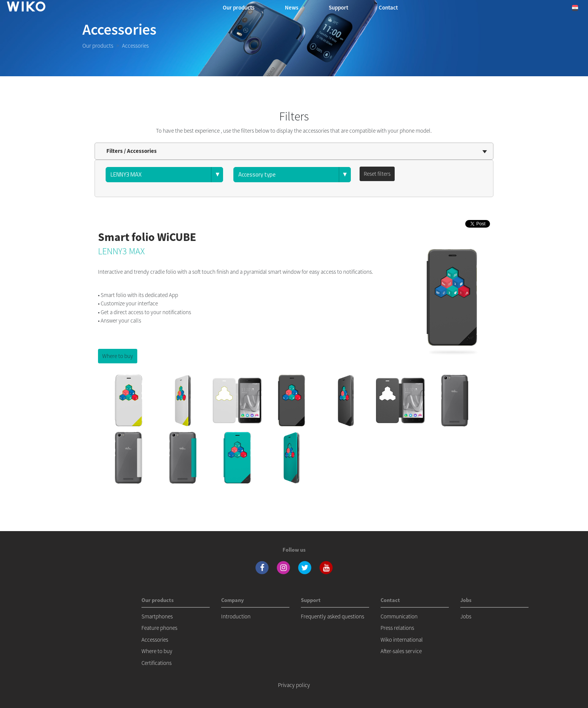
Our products (98, 46)
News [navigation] (292, 7)
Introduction (236, 616)
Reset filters (377, 174)
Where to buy (118, 356)
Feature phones (159, 628)
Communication (399, 616)
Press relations (397, 628)
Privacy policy (294, 685)
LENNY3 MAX (121, 251)
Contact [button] (388, 7)
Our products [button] (239, 7)
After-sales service (401, 651)
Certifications (157, 663)
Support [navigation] (338, 7)
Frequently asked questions (333, 616)
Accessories (155, 640)
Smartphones (157, 616)
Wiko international (402, 640)
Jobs (466, 616)
